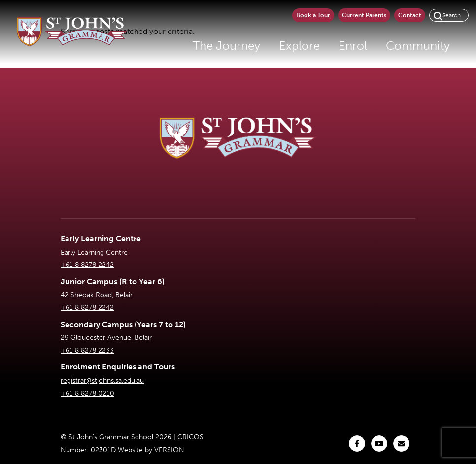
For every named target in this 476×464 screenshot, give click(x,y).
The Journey (226, 46)
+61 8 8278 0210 (87, 393)
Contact (410, 15)
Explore (299, 46)
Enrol (353, 46)
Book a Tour (313, 15)
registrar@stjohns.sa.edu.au (102, 381)
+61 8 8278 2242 (87, 265)
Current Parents (364, 15)
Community (418, 46)
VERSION (169, 450)
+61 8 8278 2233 (87, 350)
